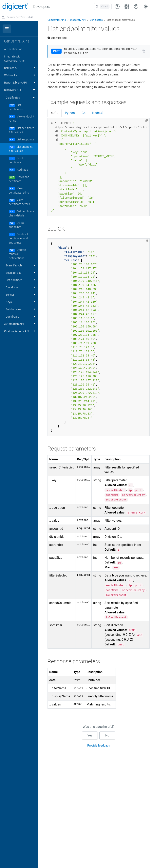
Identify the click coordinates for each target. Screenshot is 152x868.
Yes (90, 735)
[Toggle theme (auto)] (146, 7)
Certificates (96, 20)
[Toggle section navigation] (7, 29)
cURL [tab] (55, 113)
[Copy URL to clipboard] (143, 51)
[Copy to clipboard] (147, 120)
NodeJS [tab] (98, 113)
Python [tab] (70, 113)
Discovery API (78, 20)
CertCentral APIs (57, 20)
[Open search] (103, 7)
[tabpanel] (99, 167)
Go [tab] (84, 113)
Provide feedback (99, 746)
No (107, 735)
